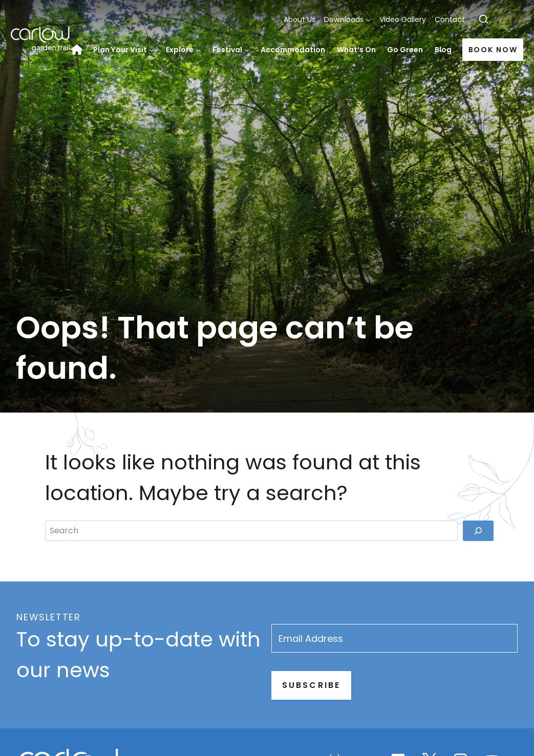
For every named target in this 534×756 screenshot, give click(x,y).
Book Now (493, 50)
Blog (443, 50)
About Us (300, 19)
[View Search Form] (484, 20)
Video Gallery (403, 19)
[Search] (478, 650)
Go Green (405, 50)
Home (79, 50)
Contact (450, 19)
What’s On (356, 50)
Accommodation (293, 50)
